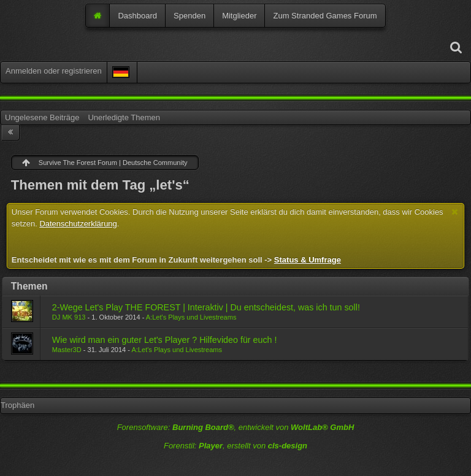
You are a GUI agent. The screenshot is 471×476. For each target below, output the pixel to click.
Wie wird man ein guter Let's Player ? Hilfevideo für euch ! (165, 340)
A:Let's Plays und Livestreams (191, 317)
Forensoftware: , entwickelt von (236, 427)
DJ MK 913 (69, 317)
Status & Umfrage (308, 260)
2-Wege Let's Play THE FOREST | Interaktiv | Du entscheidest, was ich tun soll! (206, 307)
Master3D (67, 350)
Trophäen (17, 405)
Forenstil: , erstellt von (235, 446)
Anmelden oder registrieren (54, 71)
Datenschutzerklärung (78, 224)
